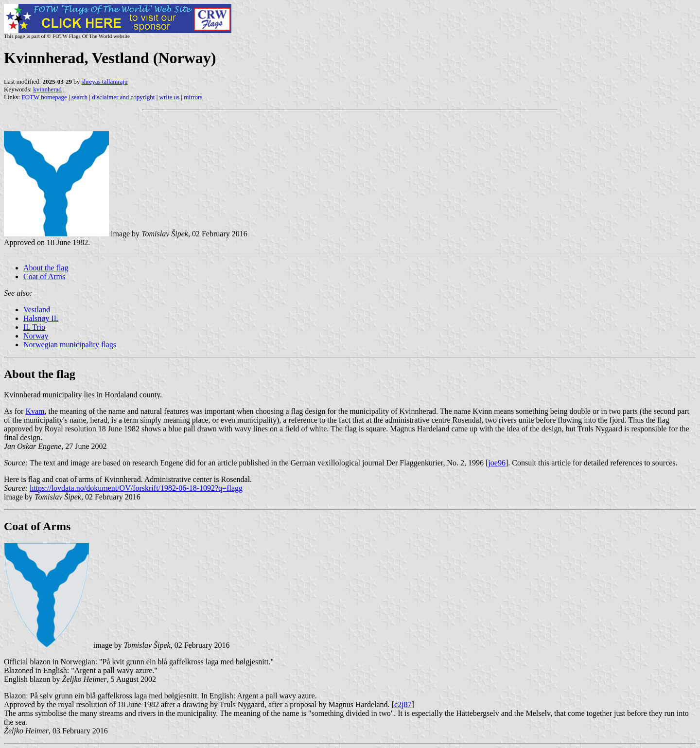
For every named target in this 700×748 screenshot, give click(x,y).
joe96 (497, 463)
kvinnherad (47, 89)
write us (170, 97)
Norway (36, 336)
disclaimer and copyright (123, 97)
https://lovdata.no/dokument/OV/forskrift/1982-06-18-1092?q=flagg (136, 488)
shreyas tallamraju (105, 81)
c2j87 (403, 704)
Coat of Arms (44, 276)
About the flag (46, 268)
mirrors (193, 97)
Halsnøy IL (41, 318)
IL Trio (34, 327)
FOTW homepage (44, 97)
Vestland (37, 310)
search (79, 97)
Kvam (35, 411)
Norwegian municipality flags (70, 345)
